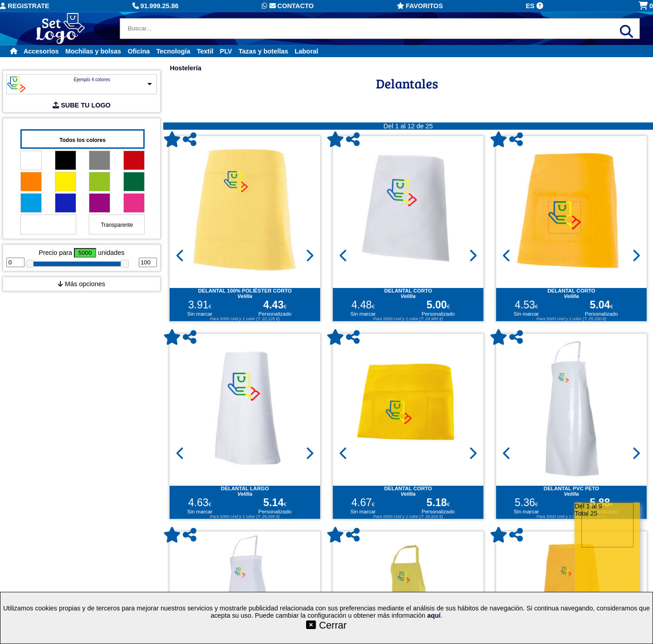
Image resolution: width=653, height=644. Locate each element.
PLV (226, 51)
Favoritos (420, 6)
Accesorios (41, 51)
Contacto (288, 6)
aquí (434, 615)
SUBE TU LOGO (82, 105)
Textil (205, 51)
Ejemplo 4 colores (92, 80)
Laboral (307, 51)
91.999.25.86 (156, 6)
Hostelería (185, 68)
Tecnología (173, 51)
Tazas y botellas (263, 51)
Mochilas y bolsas (93, 51)
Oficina (139, 51)
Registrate (25, 6)
